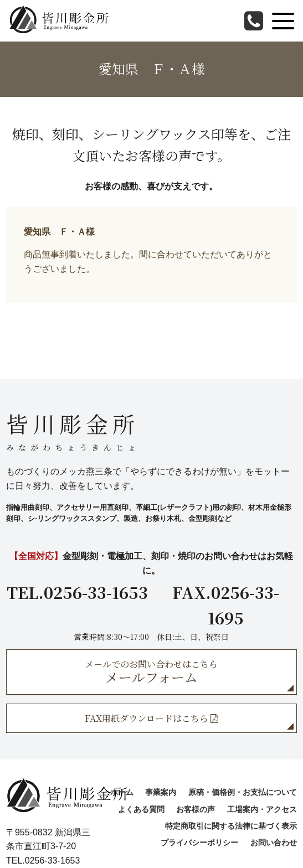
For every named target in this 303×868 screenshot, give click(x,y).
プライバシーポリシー (199, 843)
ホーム (122, 792)
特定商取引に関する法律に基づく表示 (231, 826)
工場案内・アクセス (262, 809)
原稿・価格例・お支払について (243, 792)
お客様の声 (196, 809)
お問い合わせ (274, 843)
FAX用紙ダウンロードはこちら (151, 718)
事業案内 (161, 792)
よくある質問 (141, 809)
